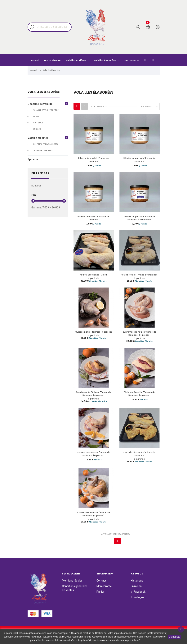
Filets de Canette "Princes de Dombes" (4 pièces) (139, 395)
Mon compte (104, 589)
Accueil (35, 60)
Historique (137, 583)
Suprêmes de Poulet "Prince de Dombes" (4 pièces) (139, 335)
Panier (100, 594)
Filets (36, 117)
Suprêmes (38, 123)
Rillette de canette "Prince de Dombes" (93, 218)
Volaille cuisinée (38, 138)
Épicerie (33, 159)
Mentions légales (72, 583)
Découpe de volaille (40, 104)
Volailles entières (76, 60)
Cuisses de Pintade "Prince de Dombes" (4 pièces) (94, 516)
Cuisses (37, 129)
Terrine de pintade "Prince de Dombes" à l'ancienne (140, 218)
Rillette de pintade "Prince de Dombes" (139, 160)
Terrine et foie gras (43, 151)
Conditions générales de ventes (75, 591)
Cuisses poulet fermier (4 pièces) (94, 333)
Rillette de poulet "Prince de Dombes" (93, 160)
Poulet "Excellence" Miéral (93, 276)
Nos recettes (132, 60)
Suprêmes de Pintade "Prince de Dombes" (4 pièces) (93, 395)
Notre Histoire (52, 60)
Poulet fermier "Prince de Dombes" (140, 276)
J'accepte (175, 637)
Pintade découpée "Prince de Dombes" (139, 456)
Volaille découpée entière (46, 110)
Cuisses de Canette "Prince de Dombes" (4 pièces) (93, 456)
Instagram (159, 60)
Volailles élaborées (105, 60)
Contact (101, 583)
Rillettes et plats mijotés (46, 144)
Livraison (136, 589)
